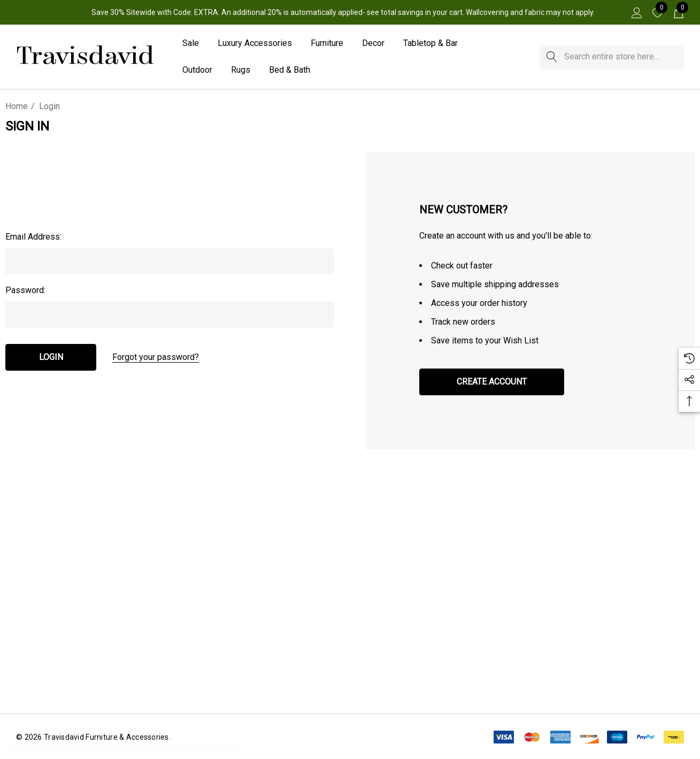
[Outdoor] (197, 71)
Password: (25, 290)
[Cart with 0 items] (678, 12)
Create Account (492, 382)
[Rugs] (241, 71)
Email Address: (33, 237)
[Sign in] (636, 12)
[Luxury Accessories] (255, 44)
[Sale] (191, 44)
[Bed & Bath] (290, 71)
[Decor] (373, 44)
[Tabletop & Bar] (430, 44)
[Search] (552, 57)
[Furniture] (327, 44)
